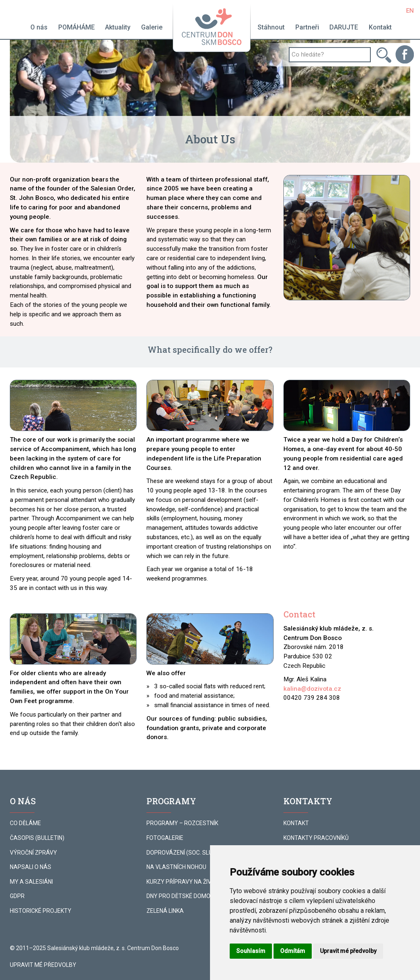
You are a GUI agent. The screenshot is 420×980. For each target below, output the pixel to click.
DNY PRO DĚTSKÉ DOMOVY (182, 896)
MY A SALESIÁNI (31, 882)
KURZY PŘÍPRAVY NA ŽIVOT (183, 882)
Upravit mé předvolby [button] (348, 951)
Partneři (307, 27)
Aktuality (118, 27)
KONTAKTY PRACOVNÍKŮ (316, 838)
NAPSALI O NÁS (31, 867)
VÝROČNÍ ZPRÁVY (33, 853)
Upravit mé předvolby (43, 965)
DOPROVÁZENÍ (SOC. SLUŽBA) (186, 853)
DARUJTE (344, 27)
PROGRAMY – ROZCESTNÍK (182, 823)
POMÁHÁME (76, 27)
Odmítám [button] (293, 951)
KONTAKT (296, 823)
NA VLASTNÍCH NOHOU (176, 867)
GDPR (17, 896)
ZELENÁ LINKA (165, 911)
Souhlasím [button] (251, 951)
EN (410, 11)
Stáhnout (271, 27)
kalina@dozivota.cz (312, 689)
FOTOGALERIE (165, 838)
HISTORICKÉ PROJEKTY (41, 911)
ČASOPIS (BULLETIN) (37, 838)
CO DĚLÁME (25, 823)
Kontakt (380, 27)
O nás (39, 27)
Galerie (152, 27)
